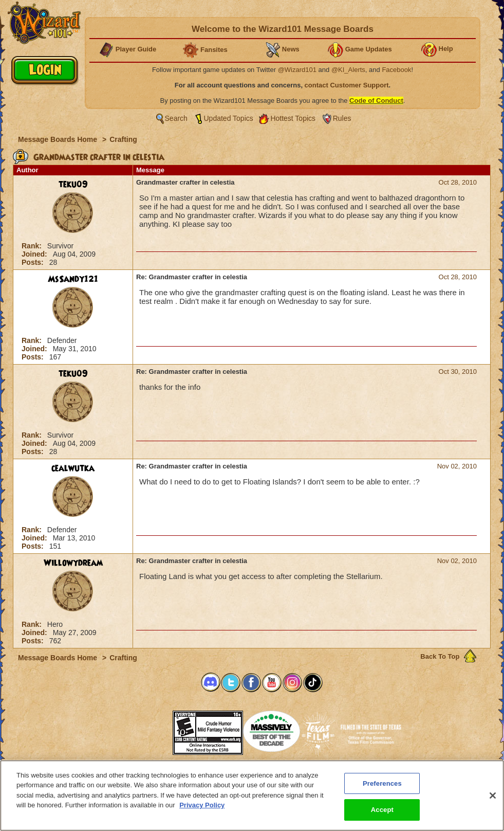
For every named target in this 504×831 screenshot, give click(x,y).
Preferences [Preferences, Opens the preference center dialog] (382, 791)
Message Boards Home (59, 139)
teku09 (73, 185)
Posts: (34, 262)
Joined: (35, 254)
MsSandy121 (73, 279)
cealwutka (73, 468)
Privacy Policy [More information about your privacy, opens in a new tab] (202, 813)
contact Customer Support (347, 85)
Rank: (33, 246)
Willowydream (73, 563)
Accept (382, 818)
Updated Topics (229, 118)
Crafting (123, 139)
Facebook (396, 70)
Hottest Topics (293, 118)
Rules (342, 118)
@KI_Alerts (348, 70)
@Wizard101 (297, 70)
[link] (147, 729)
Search (176, 118)
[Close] (493, 803)
